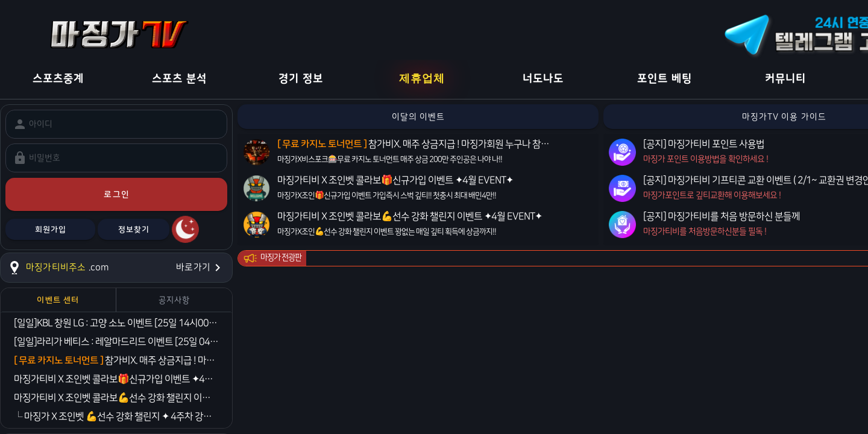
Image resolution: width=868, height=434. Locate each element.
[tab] (58, 300)
